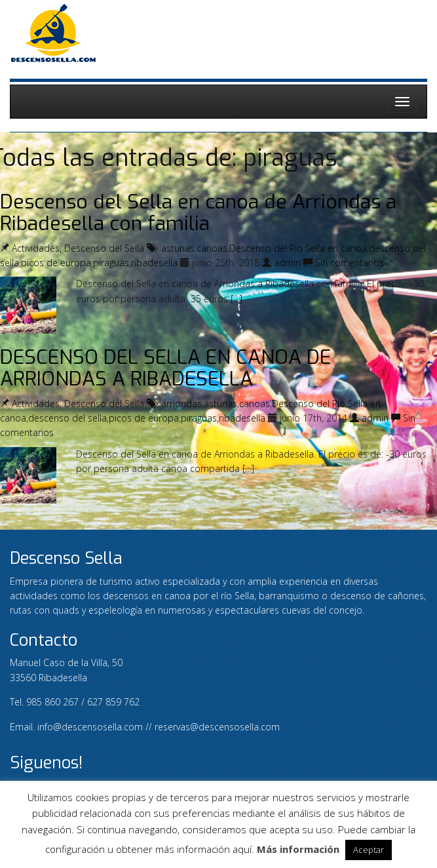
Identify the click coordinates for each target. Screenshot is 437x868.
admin (287, 263)
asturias (178, 248)
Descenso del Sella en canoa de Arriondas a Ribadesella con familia (198, 213)
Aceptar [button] (369, 850)
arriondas (181, 404)
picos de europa (56, 263)
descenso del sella (67, 418)
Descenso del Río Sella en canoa (298, 248)
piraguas (111, 263)
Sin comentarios (350, 263)
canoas (212, 248)
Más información (298, 849)
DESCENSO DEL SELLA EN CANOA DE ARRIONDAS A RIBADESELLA (165, 368)
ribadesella (154, 263)
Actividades (36, 248)
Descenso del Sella (104, 248)
